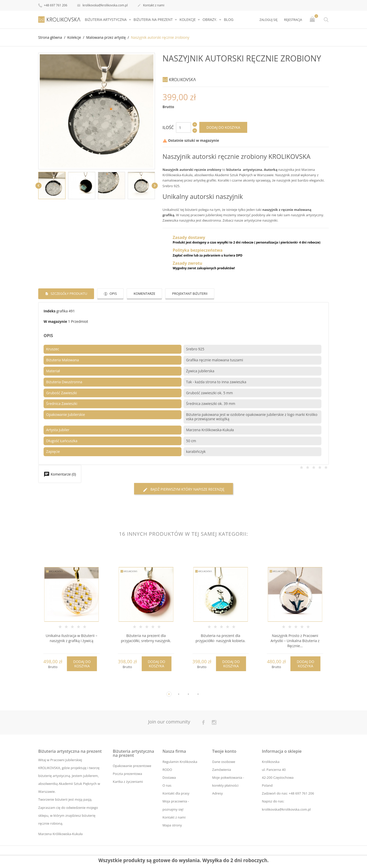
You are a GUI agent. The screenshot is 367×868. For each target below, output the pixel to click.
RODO (167, 770)
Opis (113, 293)
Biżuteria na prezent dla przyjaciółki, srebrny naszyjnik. (146, 638)
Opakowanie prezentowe (132, 766)
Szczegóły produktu (68, 293)
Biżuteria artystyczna (106, 20)
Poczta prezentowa (128, 774)
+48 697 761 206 (53, 5)
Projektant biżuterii (190, 293)
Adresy (217, 794)
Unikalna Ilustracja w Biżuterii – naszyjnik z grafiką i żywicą (71, 638)
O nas (167, 785)
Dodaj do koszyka (223, 127)
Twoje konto (224, 751)
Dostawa (169, 777)
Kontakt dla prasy (176, 794)
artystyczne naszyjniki (261, 220)
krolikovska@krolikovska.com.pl (102, 6)
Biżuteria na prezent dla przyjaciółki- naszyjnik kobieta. (220, 638)
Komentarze (144, 293)
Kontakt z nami (151, 6)
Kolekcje (188, 20)
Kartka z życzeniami (128, 782)
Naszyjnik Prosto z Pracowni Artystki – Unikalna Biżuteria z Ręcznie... (295, 641)
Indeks (50, 311)
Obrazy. (210, 20)
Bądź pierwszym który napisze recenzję (184, 489)
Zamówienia (221, 770)
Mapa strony (172, 825)
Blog (229, 20)
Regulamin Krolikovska (180, 762)
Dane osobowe (224, 762)
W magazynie (55, 321)
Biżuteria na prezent (154, 20)
